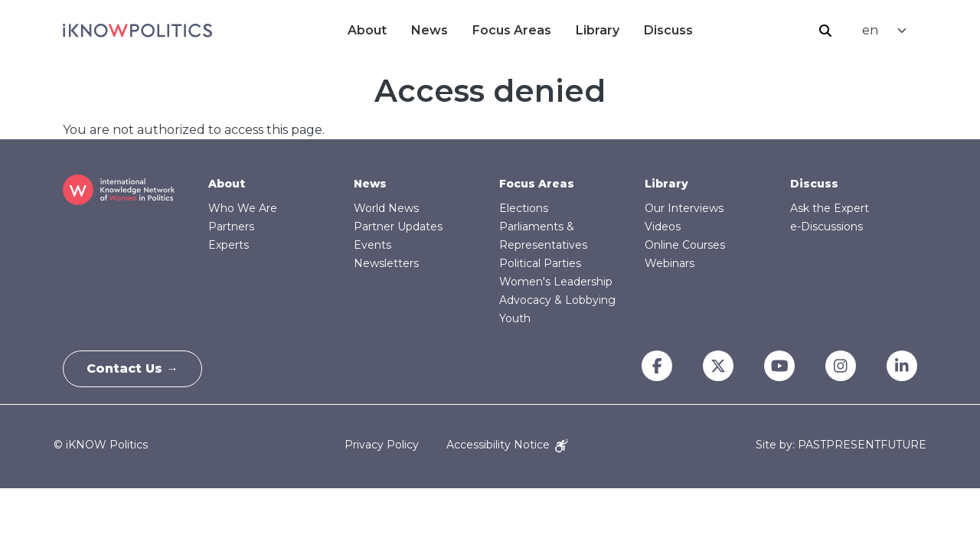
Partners (231, 227)
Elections (524, 208)
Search (825, 31)
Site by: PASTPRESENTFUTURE (841, 445)
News (430, 30)
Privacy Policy (382, 445)
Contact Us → (132, 368)
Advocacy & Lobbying (557, 300)
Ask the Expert (830, 208)
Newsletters (386, 263)
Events (372, 245)
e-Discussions (826, 227)
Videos (663, 227)
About (367, 30)
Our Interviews (684, 208)
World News (386, 208)
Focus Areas (512, 30)
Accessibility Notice (507, 445)
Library (598, 30)
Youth (515, 318)
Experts (229, 245)
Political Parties (540, 263)
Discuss (668, 30)
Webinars (670, 263)
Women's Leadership (556, 282)
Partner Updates (398, 227)
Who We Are (243, 208)
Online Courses (685, 245)
